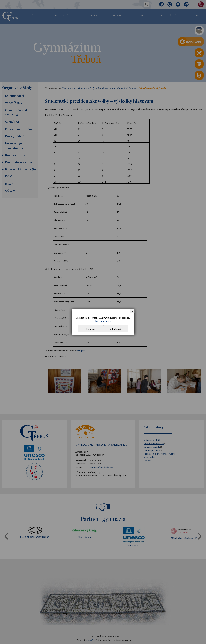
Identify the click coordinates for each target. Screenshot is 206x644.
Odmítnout (116, 329)
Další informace (103, 321)
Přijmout (90, 329)
